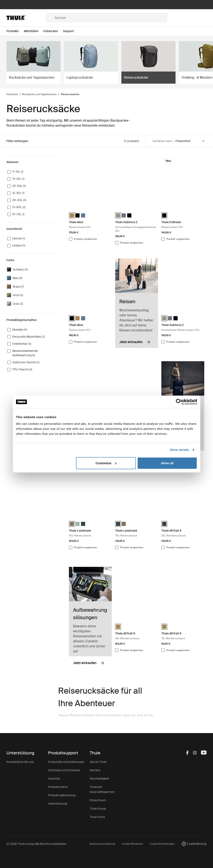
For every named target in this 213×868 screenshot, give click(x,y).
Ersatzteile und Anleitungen (66, 762)
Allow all (167, 463)
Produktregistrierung (62, 795)
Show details (179, 450)
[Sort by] (190, 141)
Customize (106, 463)
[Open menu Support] (71, 31)
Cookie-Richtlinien (133, 844)
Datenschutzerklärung (102, 844)
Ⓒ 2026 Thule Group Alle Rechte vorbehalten (36, 844)
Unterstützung (58, 804)
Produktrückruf (58, 787)
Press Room (98, 800)
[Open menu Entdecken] (53, 31)
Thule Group (98, 809)
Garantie (54, 779)
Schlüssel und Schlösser (64, 770)
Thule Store (97, 817)
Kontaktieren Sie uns (20, 762)
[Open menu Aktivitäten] (34, 31)
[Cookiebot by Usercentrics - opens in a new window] (179, 402)
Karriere (95, 770)
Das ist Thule (98, 762)
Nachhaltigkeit (99, 779)
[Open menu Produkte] (15, 31)
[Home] (26, 18)
